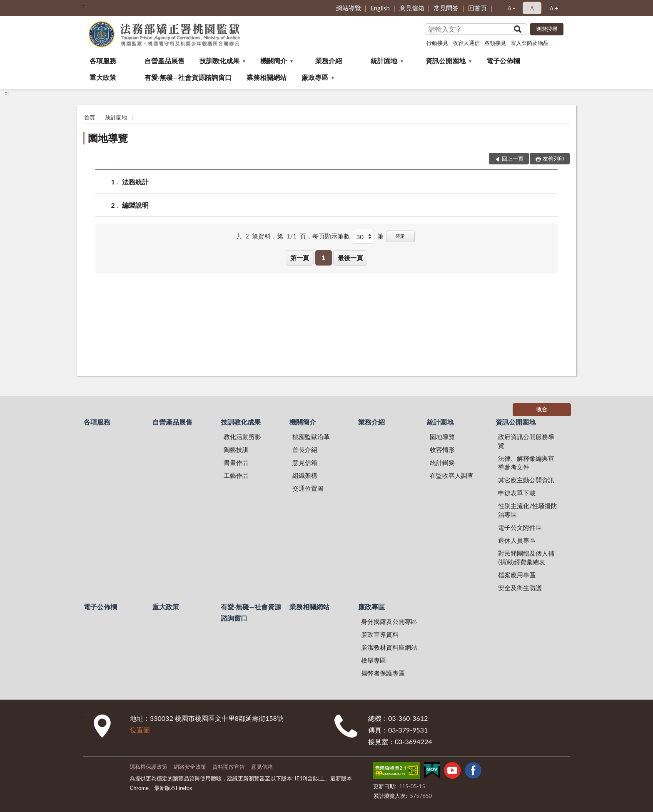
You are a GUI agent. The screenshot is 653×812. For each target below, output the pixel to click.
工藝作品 (236, 475)
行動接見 (437, 43)
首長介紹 (305, 449)
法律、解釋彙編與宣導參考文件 (526, 463)
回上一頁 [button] (513, 159)
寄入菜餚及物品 (530, 43)
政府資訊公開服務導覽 (526, 441)
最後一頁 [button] (350, 258)
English (380, 8)
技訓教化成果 (219, 61)
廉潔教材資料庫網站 (389, 647)
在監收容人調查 (452, 475)
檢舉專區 (374, 660)
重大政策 (103, 77)
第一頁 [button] (300, 258)
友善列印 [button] (553, 159)
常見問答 (446, 8)
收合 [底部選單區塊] (542, 409)
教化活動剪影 (242, 437)
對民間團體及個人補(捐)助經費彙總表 (526, 557)
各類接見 (495, 43)
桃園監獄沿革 (311, 437)
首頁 (90, 117)
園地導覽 (108, 138)
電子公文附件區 (520, 527)
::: (83, 6)
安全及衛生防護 (520, 588)
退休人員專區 (517, 540)
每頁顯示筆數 (331, 236)
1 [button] (323, 258)
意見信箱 (412, 8)
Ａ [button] (532, 8)
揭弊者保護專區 (383, 673)
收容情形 (442, 449)
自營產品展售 (164, 61)
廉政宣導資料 (380, 634)
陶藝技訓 (236, 449)
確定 (400, 236)
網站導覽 (349, 8)
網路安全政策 (190, 767)
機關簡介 (274, 61)
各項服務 (103, 61)
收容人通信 (466, 43)
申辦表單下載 (517, 493)
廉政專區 (315, 77)
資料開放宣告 (229, 767)
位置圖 (140, 730)
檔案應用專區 (517, 575)
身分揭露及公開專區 (389, 621)
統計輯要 (442, 462)
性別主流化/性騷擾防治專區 (528, 510)
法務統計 (135, 182)
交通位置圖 (308, 488)
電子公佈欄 (503, 61)
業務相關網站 (267, 77)
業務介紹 (329, 61)
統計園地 (384, 61)
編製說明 (135, 205)
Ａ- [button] (511, 8)
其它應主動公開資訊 (526, 480)
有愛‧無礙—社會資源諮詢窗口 (188, 77)
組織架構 (305, 475)
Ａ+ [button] (553, 8)
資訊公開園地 (446, 61)
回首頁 (477, 8)
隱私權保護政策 (148, 767)
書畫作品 (236, 462)
